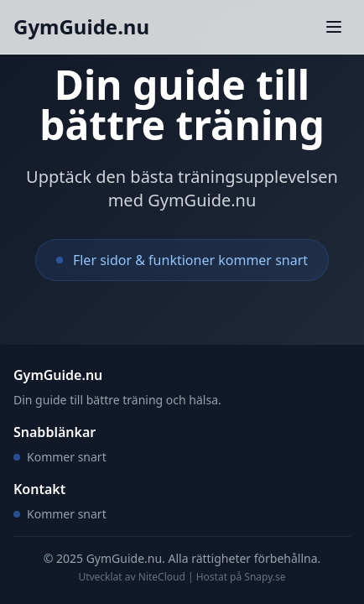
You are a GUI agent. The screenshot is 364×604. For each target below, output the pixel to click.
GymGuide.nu (81, 26)
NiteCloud (162, 577)
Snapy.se (265, 577)
